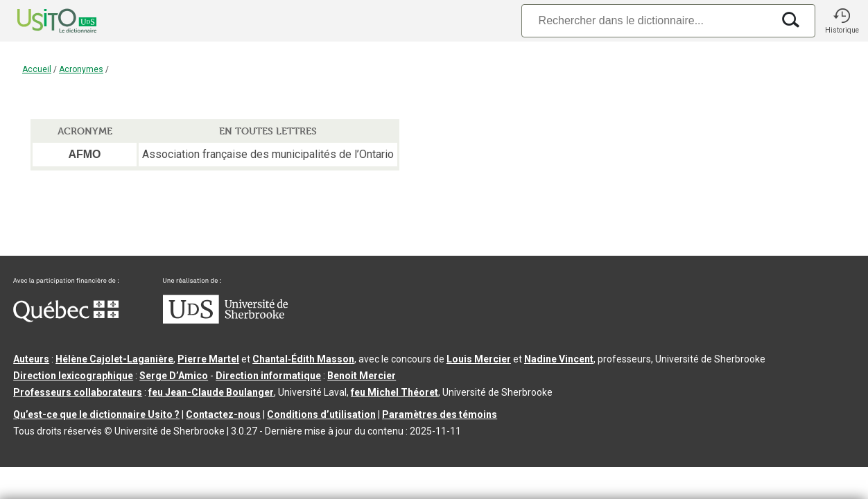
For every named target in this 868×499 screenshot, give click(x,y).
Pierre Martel (208, 359)
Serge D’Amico (174, 376)
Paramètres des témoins (440, 414)
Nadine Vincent (559, 359)
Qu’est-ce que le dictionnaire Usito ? (96, 414)
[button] (842, 21)
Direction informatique (268, 376)
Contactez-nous (223, 414)
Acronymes (81, 69)
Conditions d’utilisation (321, 414)
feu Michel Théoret (394, 392)
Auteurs (31, 359)
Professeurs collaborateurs (78, 392)
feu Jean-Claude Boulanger (211, 392)
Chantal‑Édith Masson (303, 359)
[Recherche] (647, 20)
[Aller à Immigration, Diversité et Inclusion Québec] (66, 319)
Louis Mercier (479, 359)
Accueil (37, 69)
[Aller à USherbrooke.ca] (225, 320)
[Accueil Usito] (42, 21)
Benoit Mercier (362, 376)
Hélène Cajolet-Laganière (114, 359)
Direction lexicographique (73, 376)
